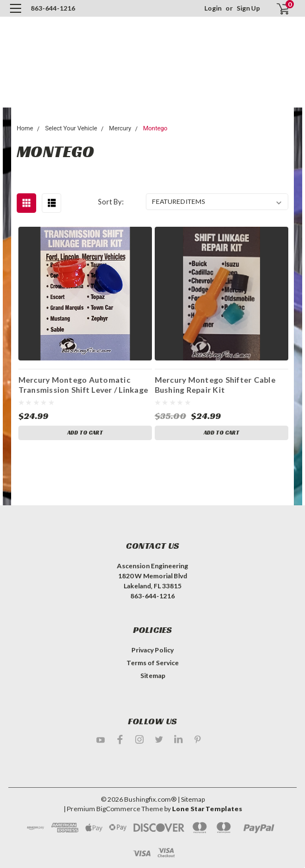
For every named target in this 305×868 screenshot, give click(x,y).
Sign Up (248, 8)
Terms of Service (152, 663)
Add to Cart (85, 433)
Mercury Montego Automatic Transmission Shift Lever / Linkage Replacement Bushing (83, 384)
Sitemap (153, 676)
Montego (155, 128)
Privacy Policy (152, 650)
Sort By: (111, 202)
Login (213, 8)
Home (25, 128)
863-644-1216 (53, 8)
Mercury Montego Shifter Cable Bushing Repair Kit (215, 384)
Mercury (120, 128)
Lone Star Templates (207, 809)
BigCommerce (118, 809)
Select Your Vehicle (71, 128)
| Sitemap (191, 799)
